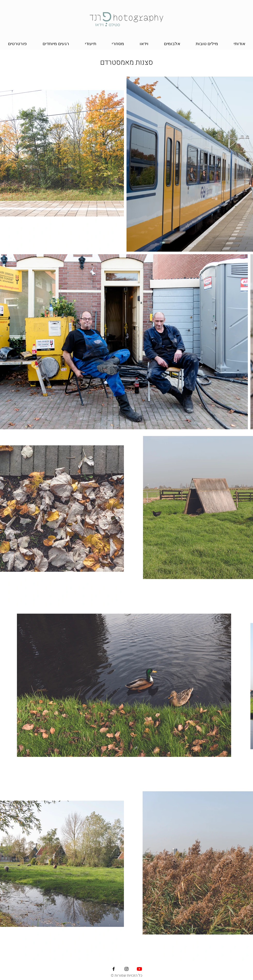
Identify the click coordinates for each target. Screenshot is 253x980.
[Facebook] (114, 969)
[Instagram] (126, 969)
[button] (17, 44)
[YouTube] (139, 969)
